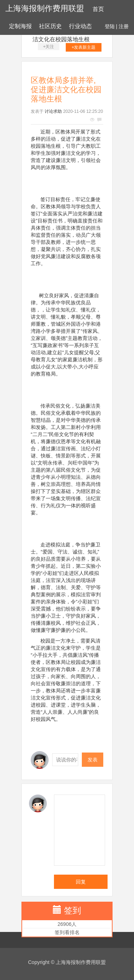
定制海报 (20, 26)
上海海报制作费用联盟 (45, 8)
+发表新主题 (83, 47)
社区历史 (50, 26)
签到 (73, 910)
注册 (124, 26)
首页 (98, 9)
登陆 (110, 26)
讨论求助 (53, 111)
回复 (81, 882)
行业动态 (80, 26)
